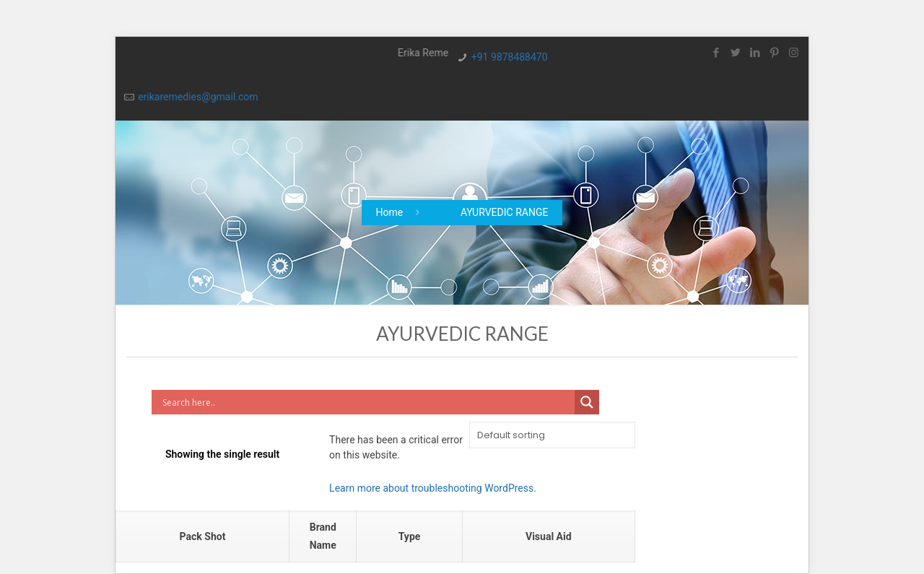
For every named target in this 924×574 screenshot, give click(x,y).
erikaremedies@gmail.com (198, 97)
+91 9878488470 (510, 57)
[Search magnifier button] (587, 402)
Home (390, 212)
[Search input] (366, 402)
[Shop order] (552, 435)
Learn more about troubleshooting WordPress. (433, 488)
